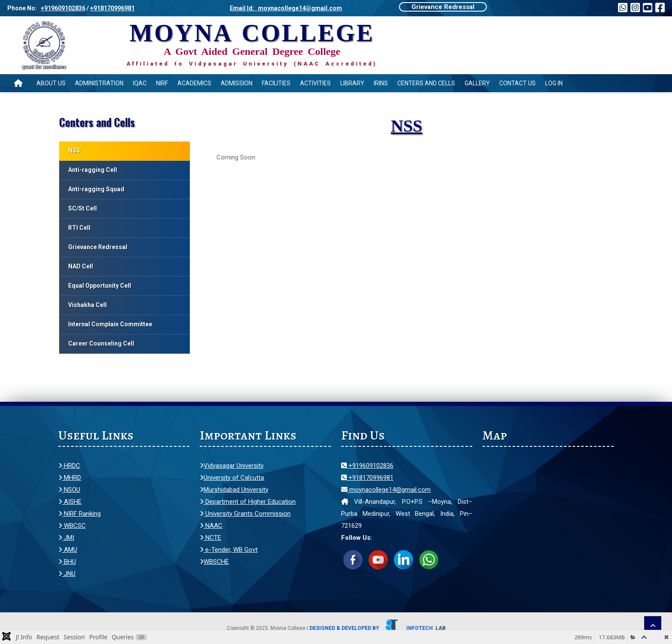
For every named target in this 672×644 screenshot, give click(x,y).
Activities (315, 83)
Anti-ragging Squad (96, 189)
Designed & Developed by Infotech (378, 628)
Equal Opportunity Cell (100, 286)
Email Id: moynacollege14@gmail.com (286, 8)
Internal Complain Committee (110, 324)
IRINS (381, 83)
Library (352, 83)
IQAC (140, 83)
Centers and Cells (426, 83)
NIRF (162, 83)
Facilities (276, 83)
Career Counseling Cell (101, 343)
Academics (194, 83)
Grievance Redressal (443, 7)
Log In (554, 83)
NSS (74, 150)
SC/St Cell (82, 208)
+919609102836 (63, 8)
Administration (99, 83)
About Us (51, 83)
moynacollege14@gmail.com (386, 490)
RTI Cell (79, 228)
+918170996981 (112, 8)
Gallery (477, 83)
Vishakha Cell (87, 305)
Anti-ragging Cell (93, 170)
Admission (237, 83)
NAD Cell (81, 266)
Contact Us (517, 83)
